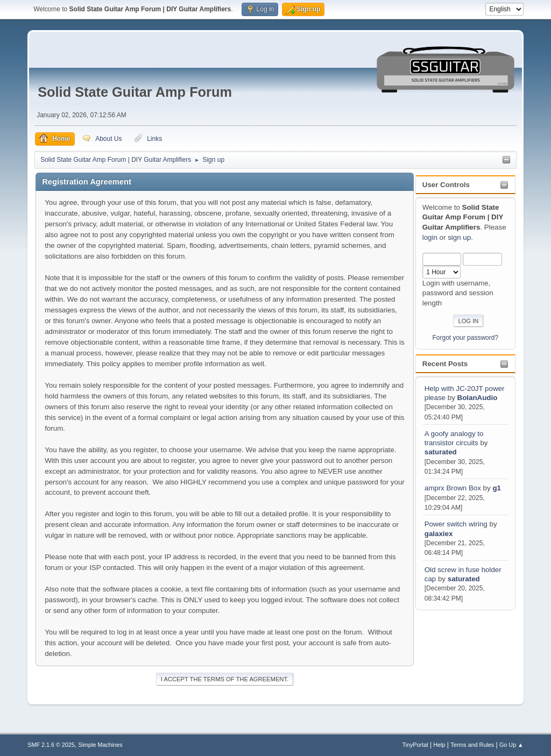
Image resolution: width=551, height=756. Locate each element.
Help (439, 745)
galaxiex (439, 534)
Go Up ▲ (511, 745)
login (430, 237)
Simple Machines (101, 745)
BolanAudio (478, 398)
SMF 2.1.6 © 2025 (51, 745)
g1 (497, 488)
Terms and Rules (472, 745)
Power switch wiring (457, 524)
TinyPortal (415, 745)
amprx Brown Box (453, 488)
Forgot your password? (466, 338)
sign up (459, 237)
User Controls (446, 185)
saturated (441, 452)
